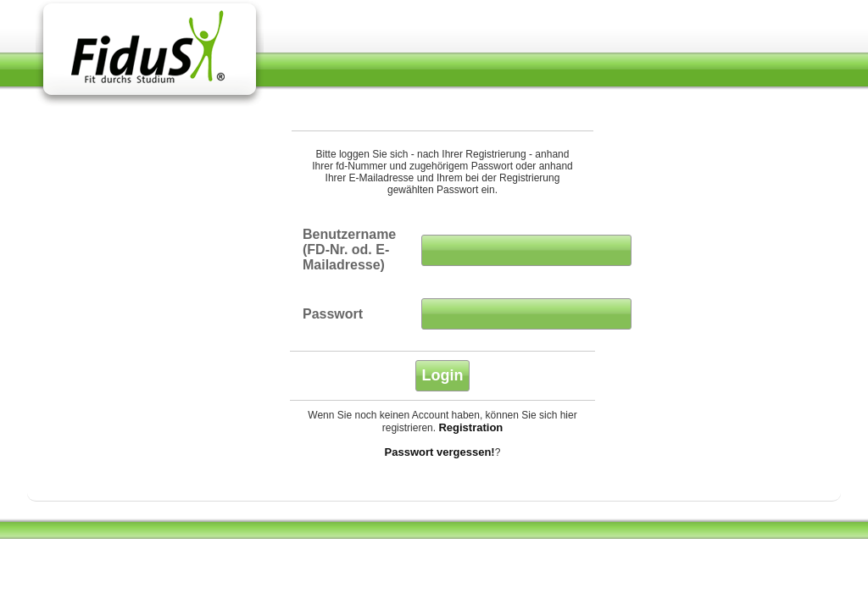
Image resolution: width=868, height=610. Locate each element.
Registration (470, 427)
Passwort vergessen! (440, 452)
